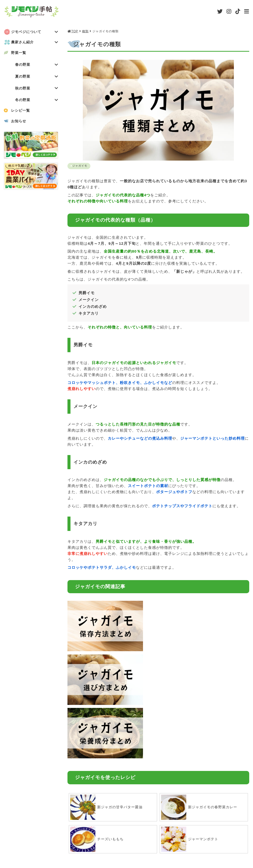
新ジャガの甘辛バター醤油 (108, 690)
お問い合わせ (237, 840)
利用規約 (134, 840)
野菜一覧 (19, 53)
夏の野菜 (37, 77)
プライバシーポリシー (184, 840)
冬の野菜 (37, 101)
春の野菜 (37, 65)
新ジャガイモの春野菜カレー (201, 690)
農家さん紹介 (35, 42)
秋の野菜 (37, 89)
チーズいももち (98, 722)
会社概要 (96, 840)
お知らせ (19, 123)
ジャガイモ (81, 166)
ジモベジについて (35, 32)
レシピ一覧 (21, 112)
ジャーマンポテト (191, 722)
